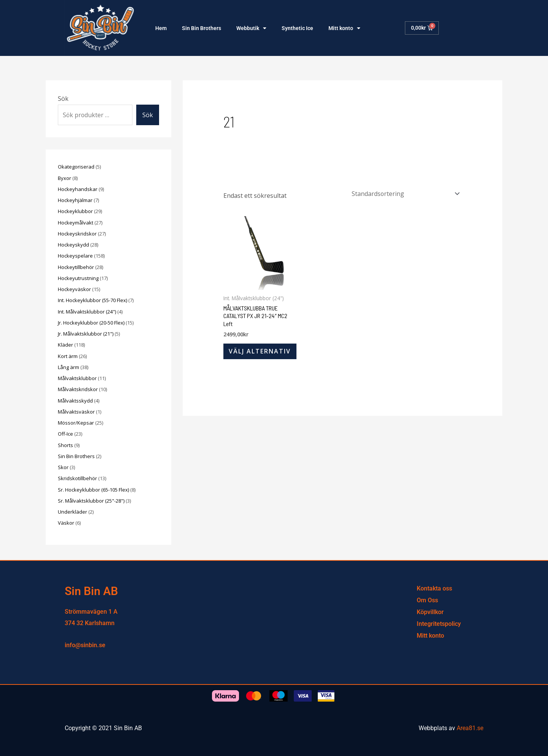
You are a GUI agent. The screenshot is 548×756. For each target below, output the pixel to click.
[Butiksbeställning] (404, 194)
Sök (63, 99)
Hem (161, 28)
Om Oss (427, 600)
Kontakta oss (434, 588)
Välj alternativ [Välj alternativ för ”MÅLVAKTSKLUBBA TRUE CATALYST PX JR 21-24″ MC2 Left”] (260, 352)
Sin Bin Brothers (202, 28)
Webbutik (251, 28)
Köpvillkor (430, 612)
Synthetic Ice (297, 28)
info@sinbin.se (85, 645)
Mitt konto (344, 28)
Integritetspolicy (439, 624)
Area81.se (470, 728)
